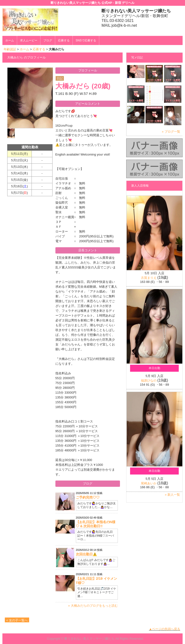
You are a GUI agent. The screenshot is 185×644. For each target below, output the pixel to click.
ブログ (48, 40)
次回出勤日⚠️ (86, 554)
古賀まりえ (149, 278)
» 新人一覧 (172, 495)
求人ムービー (29, 40)
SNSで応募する (86, 40)
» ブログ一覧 (171, 132)
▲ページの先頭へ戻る (165, 629)
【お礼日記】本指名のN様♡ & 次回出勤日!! (96, 524)
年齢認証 (10, 49)
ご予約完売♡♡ (88, 497)
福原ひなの (149, 381)
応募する (64, 40)
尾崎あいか (149, 483)
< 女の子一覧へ (17, 620)
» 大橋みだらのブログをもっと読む (93, 606)
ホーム (10, 40)
